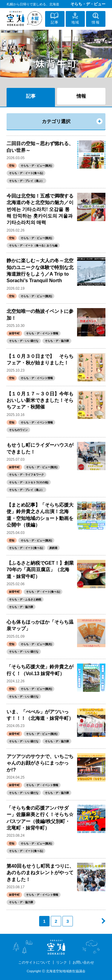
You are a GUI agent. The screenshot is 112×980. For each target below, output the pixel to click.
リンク (62, 962)
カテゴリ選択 (56, 121)
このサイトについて (34, 962)
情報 (81, 96)
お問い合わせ (83, 962)
